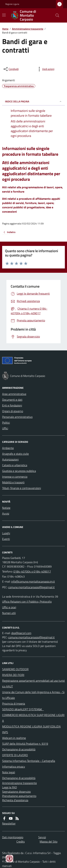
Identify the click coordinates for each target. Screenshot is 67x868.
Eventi (6, 539)
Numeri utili (9, 613)
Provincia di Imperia (14, 704)
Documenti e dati (12, 400)
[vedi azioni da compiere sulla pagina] (45, 69)
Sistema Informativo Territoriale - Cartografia (29, 761)
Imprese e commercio (15, 477)
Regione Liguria (12, 4)
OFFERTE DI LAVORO (15, 755)
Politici (6, 423)
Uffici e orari (9, 607)
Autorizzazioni (10, 459)
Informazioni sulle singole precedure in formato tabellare (30, 151)
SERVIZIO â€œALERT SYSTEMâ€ (23, 709)
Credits (21, 842)
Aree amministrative (14, 394)
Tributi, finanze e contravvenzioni (22, 488)
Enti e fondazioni (12, 405)
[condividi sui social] (11, 69)
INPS (5, 732)
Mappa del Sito (49, 842)
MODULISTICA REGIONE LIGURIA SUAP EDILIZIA (31, 726)
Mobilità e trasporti (13, 482)
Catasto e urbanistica (15, 465)
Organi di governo (13, 411)
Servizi (42, 837)
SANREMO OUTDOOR (15, 669)
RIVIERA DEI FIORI (13, 675)
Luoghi (6, 533)
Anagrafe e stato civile (15, 454)
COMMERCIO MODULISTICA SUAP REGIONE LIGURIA (33, 718)
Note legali (9, 772)
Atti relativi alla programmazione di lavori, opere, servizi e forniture (33, 189)
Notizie (6, 508)
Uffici (5, 428)
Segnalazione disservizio (16, 792)
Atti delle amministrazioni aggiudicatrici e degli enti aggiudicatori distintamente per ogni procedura (31, 171)
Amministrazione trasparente (28, 29)
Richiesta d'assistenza (15, 800)
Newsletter (9, 823)
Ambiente (8, 448)
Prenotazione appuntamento (19, 796)
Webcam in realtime (14, 738)
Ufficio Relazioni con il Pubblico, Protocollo (27, 602)
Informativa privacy (14, 767)
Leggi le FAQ (10, 787)
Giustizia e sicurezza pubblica (19, 471)
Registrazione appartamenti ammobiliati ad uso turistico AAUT (33, 683)
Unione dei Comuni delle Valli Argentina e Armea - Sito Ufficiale (33, 695)
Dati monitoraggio (13, 837)
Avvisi (6, 513)
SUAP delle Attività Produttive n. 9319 (25, 744)
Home (5, 29)
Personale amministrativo (17, 417)
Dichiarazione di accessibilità (19, 749)
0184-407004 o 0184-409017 (32, 571)
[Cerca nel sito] (56, 15)
